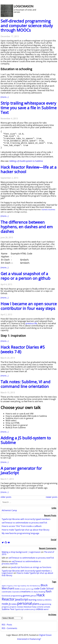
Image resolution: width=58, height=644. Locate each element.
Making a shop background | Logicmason (21, 552)
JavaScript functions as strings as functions (31, 567)
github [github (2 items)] (33, 596)
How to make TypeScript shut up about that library (26, 530)
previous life (31, 323)
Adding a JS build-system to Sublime (26, 161)
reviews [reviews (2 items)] (20, 607)
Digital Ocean (45, 635)
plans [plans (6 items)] (36, 604)
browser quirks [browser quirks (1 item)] (25, 589)
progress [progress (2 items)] (5, 607)
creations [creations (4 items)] (25, 591)
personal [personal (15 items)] (25, 603)
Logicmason (24, 6)
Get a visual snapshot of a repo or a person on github (26, 276)
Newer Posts (52, 497)
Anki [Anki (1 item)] (15, 586)
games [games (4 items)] (26, 595)
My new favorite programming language (20, 533)
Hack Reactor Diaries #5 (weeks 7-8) (23, 349)
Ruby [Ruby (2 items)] (34, 607)
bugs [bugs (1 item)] (32, 589)
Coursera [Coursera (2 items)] (16, 592)
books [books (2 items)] (17, 589)
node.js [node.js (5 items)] (6, 604)
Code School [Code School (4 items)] (47, 588)
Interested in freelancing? (29, 639)
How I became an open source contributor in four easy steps (29, 306)
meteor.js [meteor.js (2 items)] (41, 600)
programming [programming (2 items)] (45, 604)
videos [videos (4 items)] (40, 609)
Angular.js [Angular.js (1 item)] (10, 586)
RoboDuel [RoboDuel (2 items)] (28, 607)
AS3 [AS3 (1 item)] (31, 586)
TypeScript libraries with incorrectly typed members (26, 519)
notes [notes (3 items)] (14, 604)
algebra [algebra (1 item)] (4, 586)
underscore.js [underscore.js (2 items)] (30, 609)
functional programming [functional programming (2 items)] (12, 596)
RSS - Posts (7, 625)
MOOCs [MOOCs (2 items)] (48, 600)
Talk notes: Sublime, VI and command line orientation (26, 384)
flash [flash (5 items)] (49, 591)
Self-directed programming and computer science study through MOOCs (27, 26)
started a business (48, 209)
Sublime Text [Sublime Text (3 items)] (8, 609)
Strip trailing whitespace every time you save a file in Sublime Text (29, 108)
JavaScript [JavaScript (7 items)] (22, 599)
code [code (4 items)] (37, 588)
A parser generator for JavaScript (21, 470)
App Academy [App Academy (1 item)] (22, 586)
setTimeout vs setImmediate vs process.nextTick (24, 523)
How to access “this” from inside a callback (22, 526)
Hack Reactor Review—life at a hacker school (29, 169)
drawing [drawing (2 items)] (42, 592)
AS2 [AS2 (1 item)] (28, 586)
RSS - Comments (9, 628)
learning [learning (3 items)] (32, 600)
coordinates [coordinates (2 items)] (7, 592)
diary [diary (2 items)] (36, 592)
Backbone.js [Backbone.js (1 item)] (36, 586)
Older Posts (6, 497)
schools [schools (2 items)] (47, 607)
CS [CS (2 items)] (32, 592)
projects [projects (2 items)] (13, 607)
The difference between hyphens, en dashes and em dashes (27, 227)
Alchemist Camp (9, 510)
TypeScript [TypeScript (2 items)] (19, 609)
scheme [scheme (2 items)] (40, 607)
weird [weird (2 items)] (46, 609)
